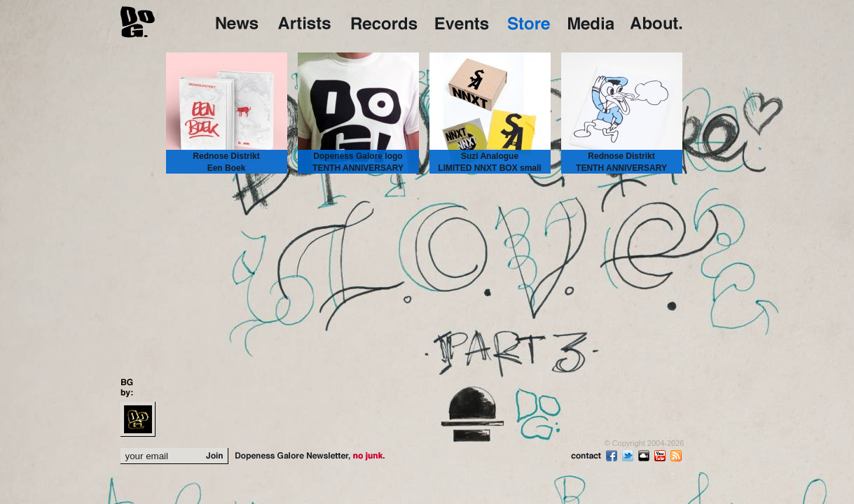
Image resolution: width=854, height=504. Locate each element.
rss (677, 456)
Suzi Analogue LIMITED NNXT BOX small (489, 162)
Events (464, 23)
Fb (613, 456)
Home (240, 23)
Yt (661, 456)
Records (386, 23)
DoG (138, 21)
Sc (645, 456)
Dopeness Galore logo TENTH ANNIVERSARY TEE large (358, 168)
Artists (308, 23)
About (656, 23)
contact (586, 457)
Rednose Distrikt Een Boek (226, 162)
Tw (629, 456)
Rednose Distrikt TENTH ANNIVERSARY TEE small (621, 168)
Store (531, 23)
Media (592, 23)
